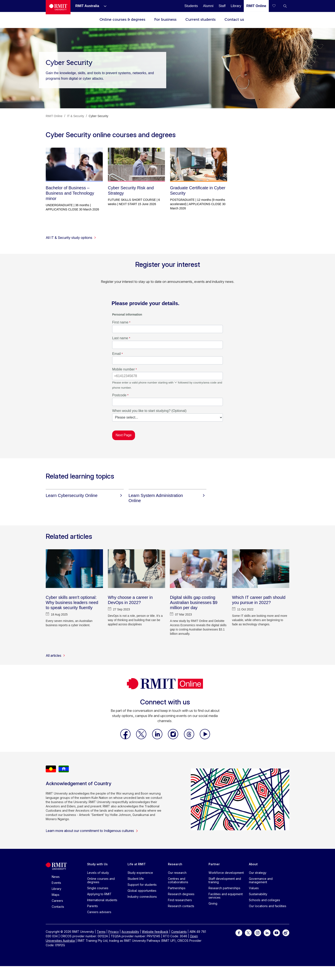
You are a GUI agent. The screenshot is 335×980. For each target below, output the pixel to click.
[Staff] (222, 6)
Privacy (114, 932)
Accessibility (130, 932)
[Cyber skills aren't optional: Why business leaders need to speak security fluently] (74, 569)
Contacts (58, 907)
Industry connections (142, 897)
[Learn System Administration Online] (168, 498)
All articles (55, 655)
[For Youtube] (276, 932)
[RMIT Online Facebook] (126, 738)
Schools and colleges (264, 900)
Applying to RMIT (99, 894)
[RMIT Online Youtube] (205, 738)
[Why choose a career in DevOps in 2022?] (137, 569)
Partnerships (177, 888)
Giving (213, 903)
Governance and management (261, 880)
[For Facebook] (239, 932)
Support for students (142, 885)
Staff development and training (225, 880)
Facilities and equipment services (226, 896)
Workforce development (226, 873)
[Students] (191, 6)
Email (116, 354)
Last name (120, 338)
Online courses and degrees (101, 880)
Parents (93, 906)
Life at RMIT (137, 864)
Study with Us (97, 864)
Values (254, 888)
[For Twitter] (248, 932)
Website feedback (155, 932)
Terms (101, 932)
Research (175, 864)
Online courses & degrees (122, 20)
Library (57, 889)
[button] (285, 6)
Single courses (98, 888)
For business (165, 20)
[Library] (236, 6)
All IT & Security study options (71, 238)
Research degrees (181, 894)
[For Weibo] (286, 932)
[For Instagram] (258, 932)
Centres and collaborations (178, 880)
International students (102, 900)
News (56, 877)
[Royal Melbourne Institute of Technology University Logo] (58, 7)
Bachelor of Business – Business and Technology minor (70, 193)
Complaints (179, 932)
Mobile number (123, 369)
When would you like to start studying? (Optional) (149, 411)
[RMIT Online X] (142, 738)
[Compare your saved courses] (276, 6)
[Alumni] (208, 6)
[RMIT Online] (256, 6)
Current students (201, 20)
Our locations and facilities (268, 906)
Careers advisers (99, 912)
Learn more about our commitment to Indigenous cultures (92, 831)
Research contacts (181, 906)
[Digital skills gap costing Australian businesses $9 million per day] (198, 569)
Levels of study (98, 873)
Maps (56, 895)
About (253, 864)
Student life (136, 879)
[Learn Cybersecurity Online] (85, 495)
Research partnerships (224, 888)
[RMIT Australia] (87, 6)
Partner (214, 864)
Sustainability (258, 894)
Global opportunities (142, 891)
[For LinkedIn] (267, 932)
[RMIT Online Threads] (190, 738)
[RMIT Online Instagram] (173, 738)
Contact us (234, 20)
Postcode (119, 395)
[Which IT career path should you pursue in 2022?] (261, 569)
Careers (57, 901)
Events (56, 883)
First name (120, 322)
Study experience (140, 873)
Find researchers (180, 900)
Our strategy (258, 873)
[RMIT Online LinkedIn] (158, 738)
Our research (177, 873)
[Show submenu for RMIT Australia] (103, 6)
